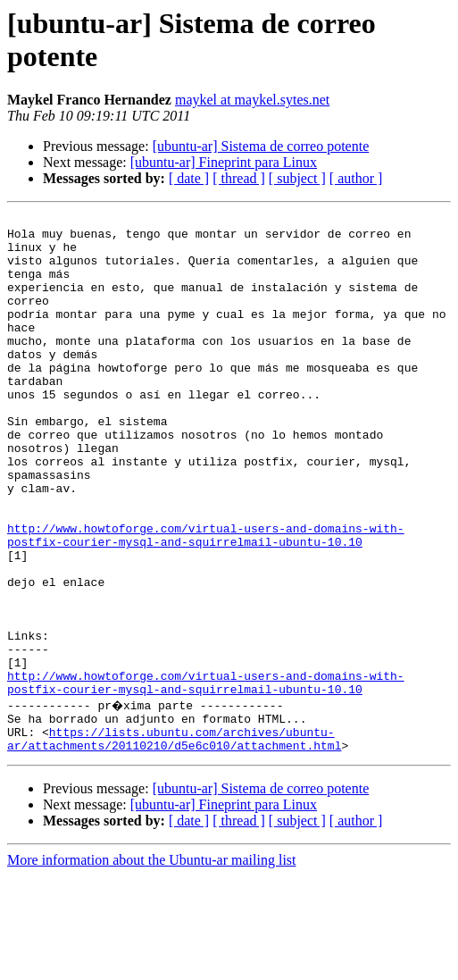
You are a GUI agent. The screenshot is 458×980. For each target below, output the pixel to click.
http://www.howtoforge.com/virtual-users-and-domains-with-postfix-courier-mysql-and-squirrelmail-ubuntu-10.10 (206, 600)
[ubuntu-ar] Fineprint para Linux (224, 162)
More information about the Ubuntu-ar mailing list (152, 964)
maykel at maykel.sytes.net (252, 100)
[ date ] (189, 178)
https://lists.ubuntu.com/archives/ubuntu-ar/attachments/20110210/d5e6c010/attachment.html (174, 842)
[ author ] (356, 178)
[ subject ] (297, 178)
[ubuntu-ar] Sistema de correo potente (261, 146)
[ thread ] (239, 178)
